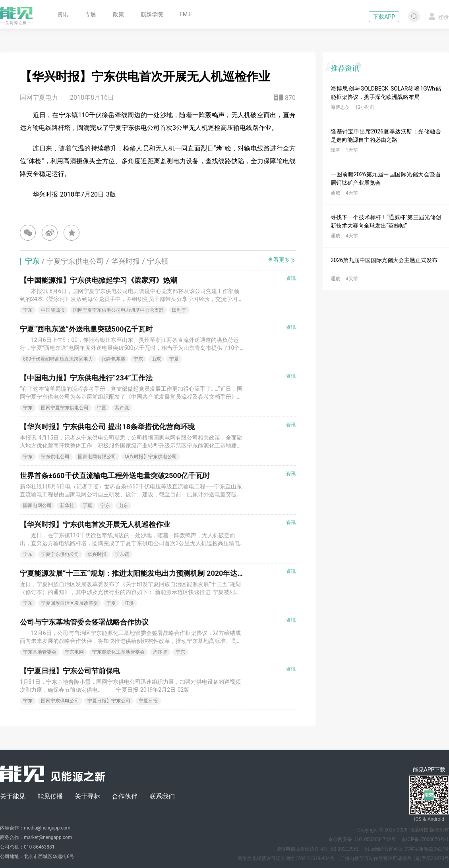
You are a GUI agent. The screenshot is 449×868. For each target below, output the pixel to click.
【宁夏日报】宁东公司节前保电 (70, 671)
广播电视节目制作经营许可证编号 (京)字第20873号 (395, 858)
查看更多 (282, 260)
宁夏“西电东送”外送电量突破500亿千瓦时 (86, 329)
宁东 (28, 310)
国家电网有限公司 (97, 457)
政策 (118, 14)
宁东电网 (74, 652)
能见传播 (50, 796)
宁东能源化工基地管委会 (118, 652)
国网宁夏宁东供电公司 (65, 408)
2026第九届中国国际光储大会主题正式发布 (384, 260)
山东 (156, 359)
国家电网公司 (37, 505)
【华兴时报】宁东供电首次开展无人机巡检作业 (95, 524)
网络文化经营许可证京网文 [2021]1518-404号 (286, 858)
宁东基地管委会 (40, 652)
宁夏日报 (148, 701)
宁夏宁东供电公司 (60, 554)
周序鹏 (160, 652)
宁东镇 (122, 554)
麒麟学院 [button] (152, 14)
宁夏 (174, 359)
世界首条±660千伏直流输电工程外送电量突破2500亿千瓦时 (115, 475)
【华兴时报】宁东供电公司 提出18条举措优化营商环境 (107, 427)
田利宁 (179, 310)
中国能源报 (53, 310)
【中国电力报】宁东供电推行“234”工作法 (86, 378)
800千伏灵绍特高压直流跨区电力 (58, 359)
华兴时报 (97, 554)
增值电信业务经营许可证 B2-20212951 (317, 849)
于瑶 (87, 505)
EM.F (186, 14)
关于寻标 (87, 796)
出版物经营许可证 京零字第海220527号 (407, 849)
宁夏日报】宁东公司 (109, 701)
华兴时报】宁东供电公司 (151, 457)
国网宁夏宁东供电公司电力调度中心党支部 (118, 310)
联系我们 (162, 796)
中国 (102, 408)
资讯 (63, 14)
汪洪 (129, 603)
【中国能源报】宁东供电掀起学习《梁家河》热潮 (99, 280)
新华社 (67, 505)
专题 (91, 14)
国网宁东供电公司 (60, 701)
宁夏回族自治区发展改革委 (70, 603)
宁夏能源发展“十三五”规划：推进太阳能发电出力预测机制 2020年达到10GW (142, 573)
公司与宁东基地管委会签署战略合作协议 (84, 622)
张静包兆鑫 (113, 359)
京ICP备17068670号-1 (425, 839)
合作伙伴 (125, 796)
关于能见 (13, 796)
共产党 (122, 408)
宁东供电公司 (55, 457)
